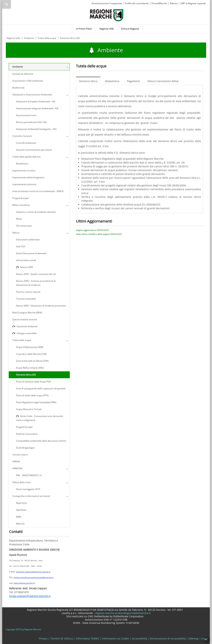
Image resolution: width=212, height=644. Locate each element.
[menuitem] (84, 29)
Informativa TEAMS (87, 638)
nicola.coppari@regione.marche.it (30, 596)
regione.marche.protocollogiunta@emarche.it (122, 613)
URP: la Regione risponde (193, 3)
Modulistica (112, 81)
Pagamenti (133, 81)
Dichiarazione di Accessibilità (168, 638)
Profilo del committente (137, 3)
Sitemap (194, 638)
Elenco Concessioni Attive (163, 81)
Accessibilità (139, 638)
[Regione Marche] (107, 15)
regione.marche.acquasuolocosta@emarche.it (34, 577)
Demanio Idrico (88, 81)
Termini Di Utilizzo (62, 638)
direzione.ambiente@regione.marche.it (33, 572)
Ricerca (7, 4)
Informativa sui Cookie (115, 638)
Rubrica (174, 3)
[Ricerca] (14, 4)
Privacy (43, 638)
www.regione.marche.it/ (24, 583)
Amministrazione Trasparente (107, 3)
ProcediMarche (159, 3)
